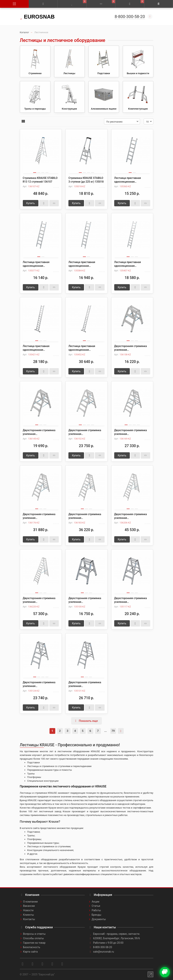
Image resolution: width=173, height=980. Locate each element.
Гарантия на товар (34, 943)
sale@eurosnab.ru (104, 952)
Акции (96, 902)
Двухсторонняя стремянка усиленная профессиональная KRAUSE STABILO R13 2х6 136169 (131, 432)
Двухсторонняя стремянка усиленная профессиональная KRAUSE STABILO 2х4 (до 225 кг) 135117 (131, 600)
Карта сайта (31, 952)
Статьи (96, 906)
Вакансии (29, 906)
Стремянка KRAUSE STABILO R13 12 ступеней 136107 (40, 180)
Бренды (97, 915)
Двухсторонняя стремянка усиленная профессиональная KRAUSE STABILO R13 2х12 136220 (40, 600)
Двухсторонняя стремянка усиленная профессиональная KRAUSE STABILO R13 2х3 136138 (131, 348)
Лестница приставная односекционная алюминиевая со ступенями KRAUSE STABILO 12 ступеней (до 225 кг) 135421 (41, 348)
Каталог (24, 32)
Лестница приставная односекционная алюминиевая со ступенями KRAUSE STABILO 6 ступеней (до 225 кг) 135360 (131, 180)
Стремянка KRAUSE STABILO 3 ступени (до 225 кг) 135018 (86, 180)
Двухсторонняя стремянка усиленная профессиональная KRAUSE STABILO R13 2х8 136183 (85, 516)
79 (113, 731)
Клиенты (29, 915)
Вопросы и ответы (34, 934)
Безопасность (32, 947)
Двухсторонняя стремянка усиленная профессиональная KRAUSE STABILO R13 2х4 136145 (40, 432)
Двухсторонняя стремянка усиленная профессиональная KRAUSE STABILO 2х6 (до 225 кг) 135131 (85, 684)
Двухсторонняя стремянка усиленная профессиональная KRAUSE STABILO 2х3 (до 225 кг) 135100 (85, 600)
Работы (96, 910)
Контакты (29, 919)
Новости (28, 910)
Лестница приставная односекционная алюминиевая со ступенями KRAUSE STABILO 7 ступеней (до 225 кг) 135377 (40, 264)
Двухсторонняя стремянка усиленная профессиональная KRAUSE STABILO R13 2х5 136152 (85, 432)
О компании (31, 902)
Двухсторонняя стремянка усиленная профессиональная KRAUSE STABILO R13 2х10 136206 (131, 516)
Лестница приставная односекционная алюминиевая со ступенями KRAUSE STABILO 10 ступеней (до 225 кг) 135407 (132, 264)
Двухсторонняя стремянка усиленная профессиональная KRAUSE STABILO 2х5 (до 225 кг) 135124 (40, 684)
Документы (99, 919)
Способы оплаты (34, 938)
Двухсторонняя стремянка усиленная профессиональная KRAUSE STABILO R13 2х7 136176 (40, 516)
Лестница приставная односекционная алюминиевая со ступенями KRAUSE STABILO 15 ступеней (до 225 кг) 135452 (86, 348)
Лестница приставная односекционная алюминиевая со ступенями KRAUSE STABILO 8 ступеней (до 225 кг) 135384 (86, 264)
